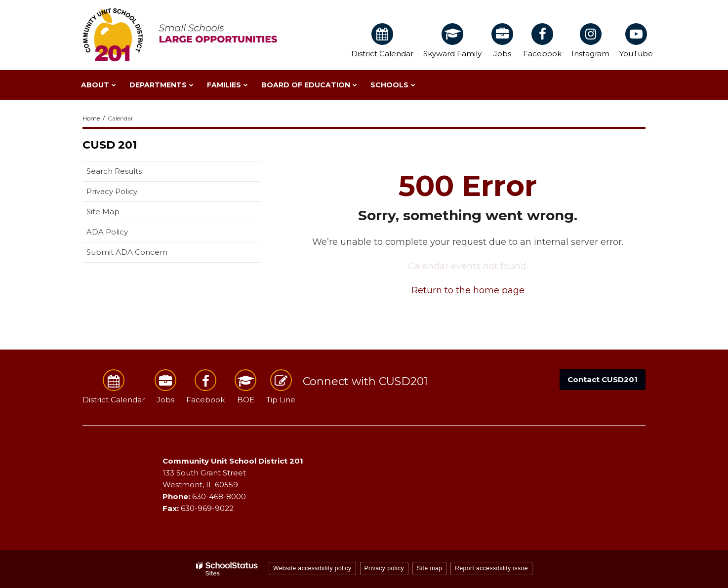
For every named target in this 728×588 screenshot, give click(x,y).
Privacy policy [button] (384, 568)
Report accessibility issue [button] (491, 568)
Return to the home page (468, 290)
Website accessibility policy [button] (312, 568)
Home (91, 118)
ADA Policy (107, 232)
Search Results (114, 171)
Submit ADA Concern (127, 252)
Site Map (103, 212)
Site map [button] (429, 568)
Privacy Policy (112, 191)
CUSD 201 (110, 145)
